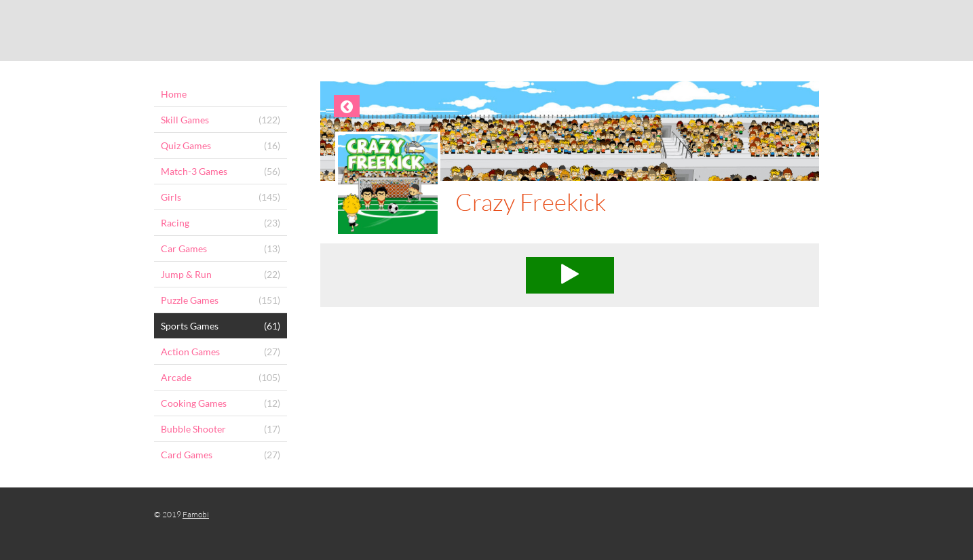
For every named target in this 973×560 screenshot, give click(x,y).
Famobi (196, 514)
